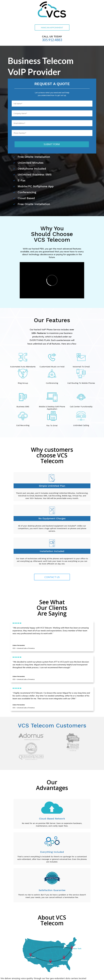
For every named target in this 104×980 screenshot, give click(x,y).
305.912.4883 (52, 40)
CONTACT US (52, 577)
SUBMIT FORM (52, 144)
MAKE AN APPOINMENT (52, 27)
